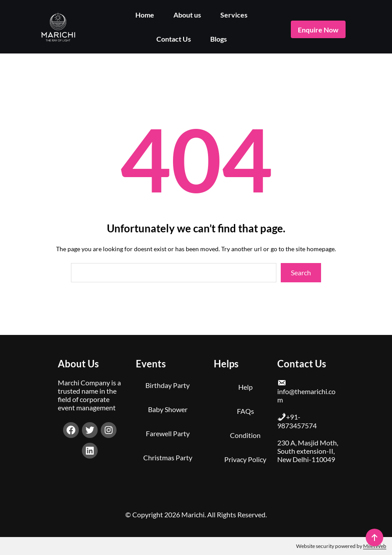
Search (301, 272)
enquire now (318, 30)
